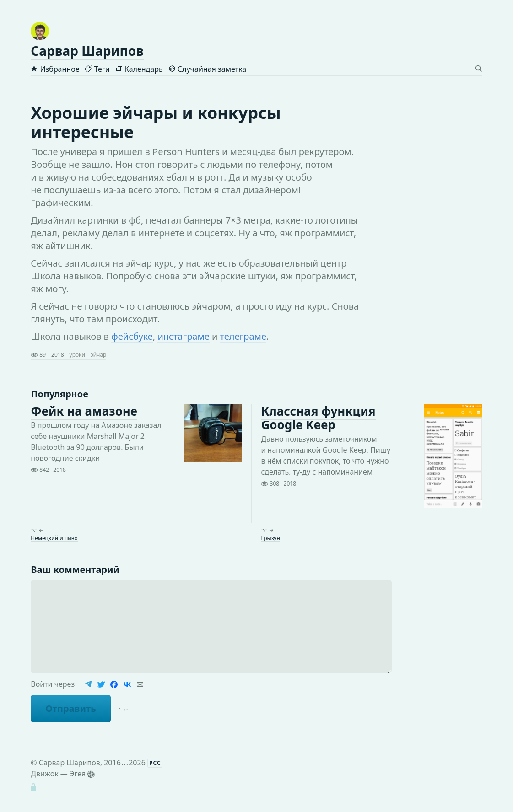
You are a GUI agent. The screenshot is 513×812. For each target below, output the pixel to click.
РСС (155, 763)
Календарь (139, 69)
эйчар (98, 355)
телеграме (243, 336)
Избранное (55, 69)
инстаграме (183, 336)
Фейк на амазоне (84, 411)
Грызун (270, 537)
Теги (97, 69)
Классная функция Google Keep (318, 418)
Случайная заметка (207, 69)
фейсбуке (132, 336)
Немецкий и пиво (54, 537)
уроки (77, 355)
